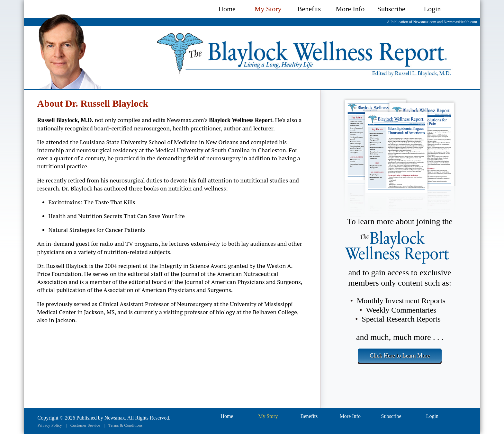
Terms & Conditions (125, 425)
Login (432, 9)
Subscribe (391, 9)
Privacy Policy (50, 425)
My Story (268, 9)
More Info (350, 9)
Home (227, 9)
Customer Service (85, 425)
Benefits (309, 9)
